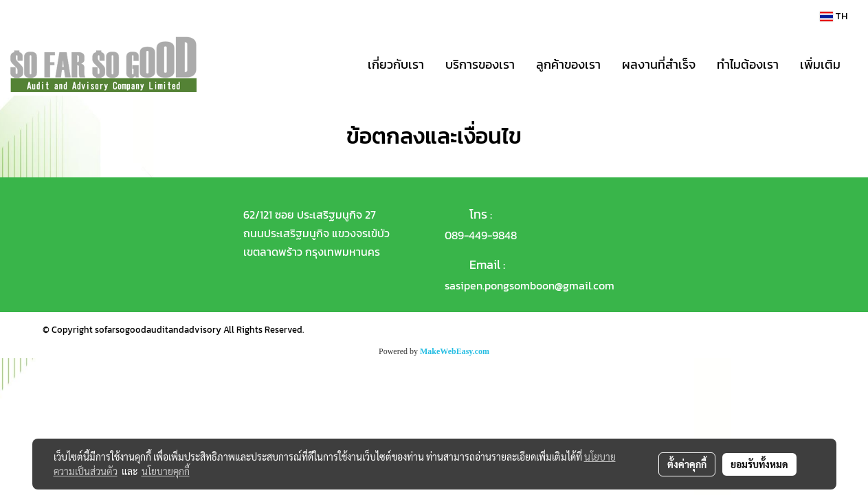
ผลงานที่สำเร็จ (659, 64)
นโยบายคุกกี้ (166, 471)
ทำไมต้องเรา (748, 64)
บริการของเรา (480, 64)
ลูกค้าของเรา (568, 64)
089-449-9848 (481, 235)
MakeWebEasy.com (455, 351)
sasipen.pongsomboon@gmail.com (530, 285)
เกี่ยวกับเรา (396, 64)
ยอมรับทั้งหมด (759, 464)
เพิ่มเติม (820, 64)
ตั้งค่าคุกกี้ (687, 464)
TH (834, 16)
